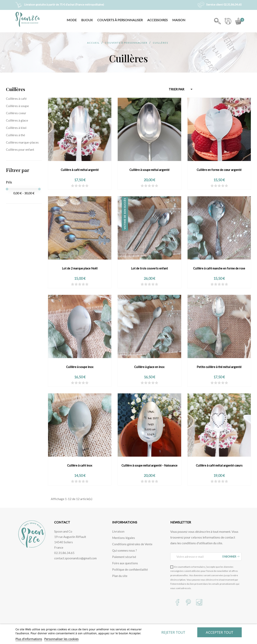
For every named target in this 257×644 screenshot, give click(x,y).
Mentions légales (124, 538)
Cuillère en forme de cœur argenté (219, 170)
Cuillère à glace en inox (149, 367)
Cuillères (15, 89)
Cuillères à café (16, 98)
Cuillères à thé (15, 135)
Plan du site (120, 576)
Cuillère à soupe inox (80, 367)
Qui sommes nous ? (125, 550)
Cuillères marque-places (22, 142)
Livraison (118, 531)
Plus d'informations (29, 639)
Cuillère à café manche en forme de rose (219, 268)
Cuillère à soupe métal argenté (149, 170)
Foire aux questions (125, 563)
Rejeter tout (173, 632)
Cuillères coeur (16, 113)
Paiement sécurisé (124, 557)
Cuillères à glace (17, 120)
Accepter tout (219, 632)
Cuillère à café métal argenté (80, 170)
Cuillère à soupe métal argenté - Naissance (149, 465)
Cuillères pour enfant (20, 149)
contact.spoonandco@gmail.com (75, 558)
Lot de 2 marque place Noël (80, 268)
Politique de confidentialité (130, 569)
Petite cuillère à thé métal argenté (219, 367)
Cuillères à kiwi (16, 128)
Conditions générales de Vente (132, 544)
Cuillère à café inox (80, 465)
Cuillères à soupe (17, 106)
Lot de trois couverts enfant (149, 268)
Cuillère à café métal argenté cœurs (219, 465)
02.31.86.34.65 (64, 553)
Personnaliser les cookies (61, 639)
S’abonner (231, 557)
